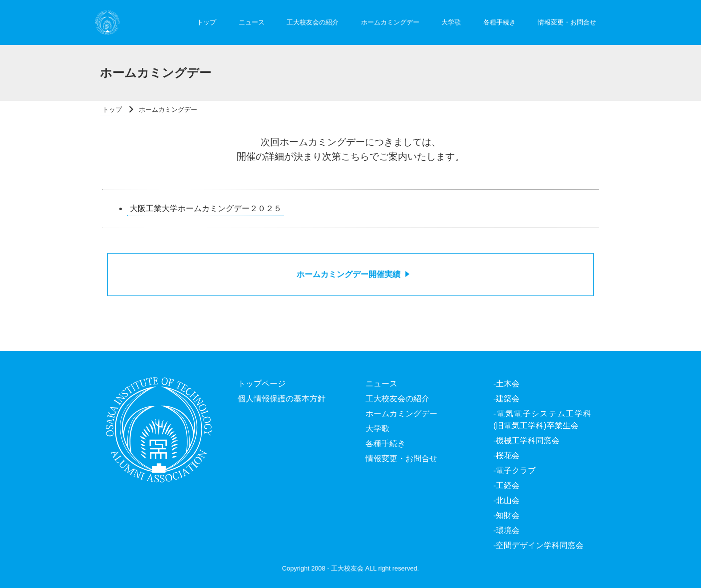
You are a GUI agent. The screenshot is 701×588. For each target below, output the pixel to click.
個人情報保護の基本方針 (282, 399)
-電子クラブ (515, 470)
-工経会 (507, 485)
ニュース (252, 22)
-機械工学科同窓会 (526, 441)
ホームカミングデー (390, 22)
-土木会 (507, 384)
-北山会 (507, 500)
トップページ (262, 384)
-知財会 (507, 515)
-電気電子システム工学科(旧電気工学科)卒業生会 (542, 420)
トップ (206, 22)
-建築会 (507, 399)
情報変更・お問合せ (567, 22)
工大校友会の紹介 (313, 22)
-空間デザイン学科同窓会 (538, 545)
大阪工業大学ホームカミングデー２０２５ (206, 208)
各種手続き (500, 22)
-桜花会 (507, 455)
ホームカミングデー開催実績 (349, 274)
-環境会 (507, 530)
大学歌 (451, 22)
